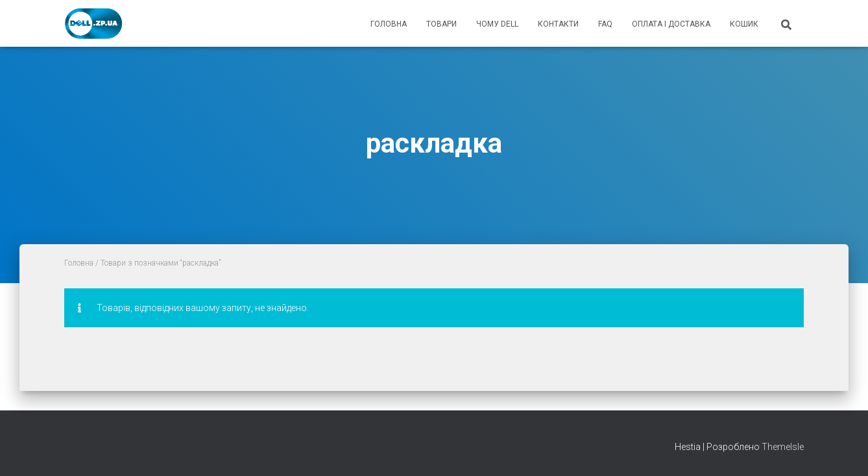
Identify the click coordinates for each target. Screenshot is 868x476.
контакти (558, 24)
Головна (79, 263)
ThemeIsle (783, 447)
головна (389, 24)
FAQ (605, 24)
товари (441, 24)
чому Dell (497, 24)
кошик (744, 24)
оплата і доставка (671, 24)
